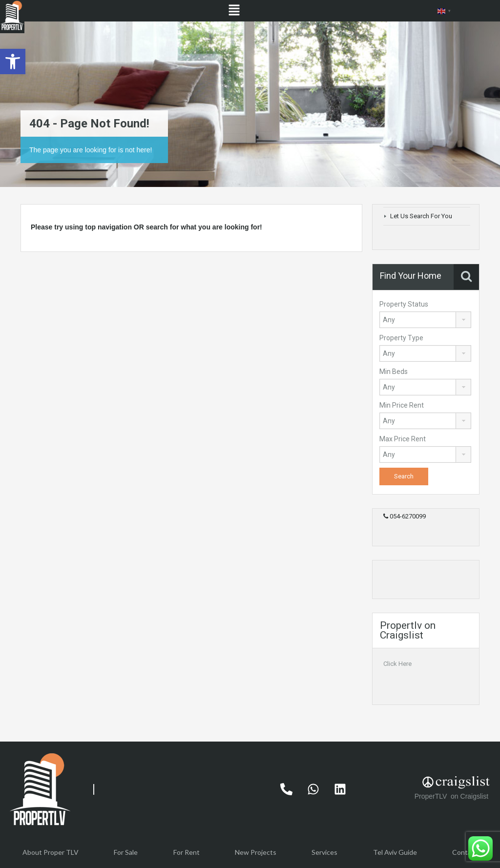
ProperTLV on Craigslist (452, 796)
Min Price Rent (402, 405)
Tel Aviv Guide (395, 852)
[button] (13, 62)
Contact (465, 852)
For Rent (187, 852)
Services (324, 852)
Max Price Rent (403, 439)
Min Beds (394, 372)
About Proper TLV (51, 852)
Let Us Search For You (421, 216)
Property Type (401, 338)
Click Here (397, 664)
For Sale (126, 852)
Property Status (404, 304)
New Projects (256, 852)
